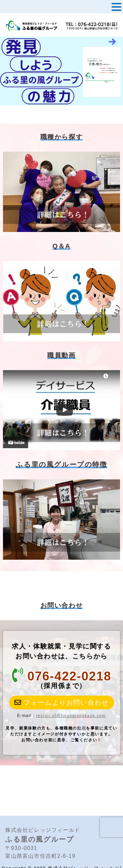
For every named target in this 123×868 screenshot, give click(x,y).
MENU (16, 8)
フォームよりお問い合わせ (62, 702)
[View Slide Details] (61, 71)
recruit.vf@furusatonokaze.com (71, 716)
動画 (82, 728)
